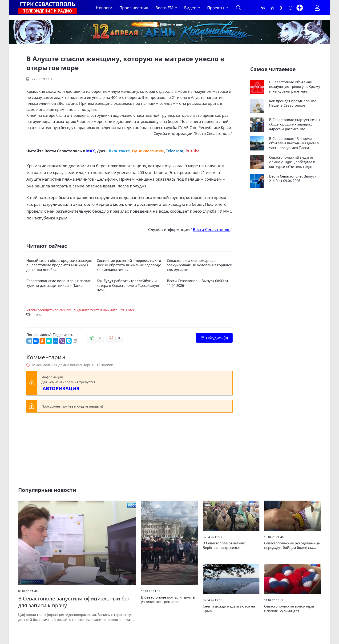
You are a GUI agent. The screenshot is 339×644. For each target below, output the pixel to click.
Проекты (216, 8)
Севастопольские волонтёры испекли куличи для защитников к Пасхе (59, 283)
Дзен (102, 151)
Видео (190, 8)
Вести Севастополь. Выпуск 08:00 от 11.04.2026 (198, 283)
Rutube (192, 151)
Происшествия (134, 8)
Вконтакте (119, 151)
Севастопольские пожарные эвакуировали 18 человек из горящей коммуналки (200, 265)
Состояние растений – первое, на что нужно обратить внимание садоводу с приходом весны (129, 265)
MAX (91, 151)
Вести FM (164, 8)
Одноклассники (148, 151)
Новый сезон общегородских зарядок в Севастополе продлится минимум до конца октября (59, 265)
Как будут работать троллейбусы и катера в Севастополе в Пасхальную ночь (128, 285)
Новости (104, 8)
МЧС (38, 314)
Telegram (175, 151)
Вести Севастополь (213, 134)
